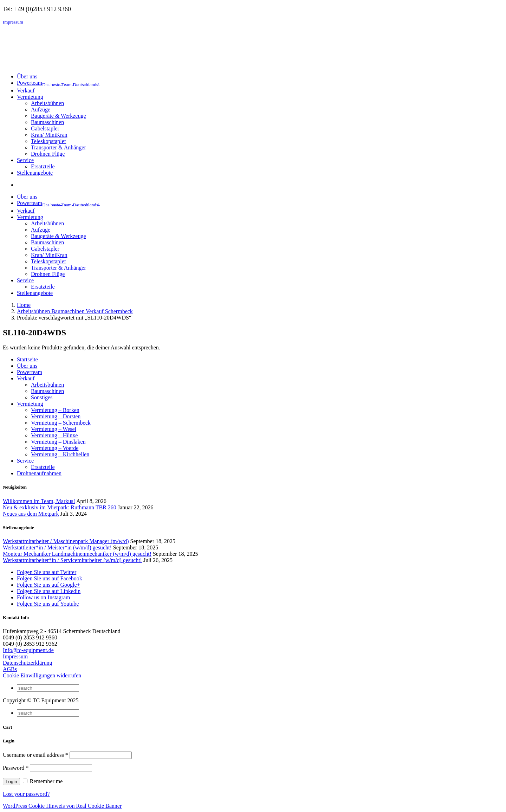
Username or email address (35, 755)
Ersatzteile (43, 166)
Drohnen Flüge (48, 154)
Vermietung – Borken (55, 410)
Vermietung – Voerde (55, 448)
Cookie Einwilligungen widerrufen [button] (42, 675)
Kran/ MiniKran (49, 135)
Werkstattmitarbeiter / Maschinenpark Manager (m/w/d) (66, 541)
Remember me (43, 781)
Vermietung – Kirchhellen (60, 454)
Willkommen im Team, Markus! (39, 501)
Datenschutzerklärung (27, 663)
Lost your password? (26, 794)
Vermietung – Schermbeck (61, 423)
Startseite (27, 359)
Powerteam (30, 372)
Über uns (27, 366)
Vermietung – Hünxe (54, 435)
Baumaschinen (47, 122)
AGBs (10, 669)
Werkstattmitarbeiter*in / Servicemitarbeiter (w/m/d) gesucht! (72, 560)
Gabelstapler (45, 128)
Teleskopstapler (48, 141)
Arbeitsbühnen (47, 103)
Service (25, 461)
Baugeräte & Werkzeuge (59, 116)
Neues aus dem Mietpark (31, 514)
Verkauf (26, 378)
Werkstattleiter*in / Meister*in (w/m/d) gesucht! (57, 547)
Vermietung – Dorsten (56, 416)
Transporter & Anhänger (59, 147)
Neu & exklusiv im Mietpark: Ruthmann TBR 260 (60, 507)
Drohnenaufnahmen (39, 473)
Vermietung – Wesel (54, 429)
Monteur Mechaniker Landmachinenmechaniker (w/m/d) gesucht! (77, 554)
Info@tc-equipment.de (28, 650)
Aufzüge (41, 109)
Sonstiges (42, 397)
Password (16, 768)
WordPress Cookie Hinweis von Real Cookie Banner (62, 806)
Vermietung (30, 404)
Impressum (13, 22)
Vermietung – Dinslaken (58, 442)
